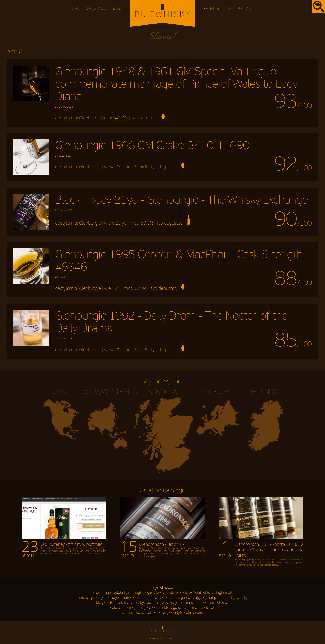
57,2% (141, 350)
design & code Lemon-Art (162, 639)
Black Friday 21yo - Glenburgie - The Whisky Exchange (182, 203)
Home (75, 9)
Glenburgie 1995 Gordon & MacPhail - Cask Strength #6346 (179, 264)
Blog (116, 9)
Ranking (211, 9)
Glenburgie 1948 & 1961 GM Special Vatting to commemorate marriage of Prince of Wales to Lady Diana (176, 87)
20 (118, 350)
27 (118, 167)
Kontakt (245, 9)
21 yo (121, 223)
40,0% (122, 118)
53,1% (147, 223)
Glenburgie (90, 118)
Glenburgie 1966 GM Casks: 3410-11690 (152, 148)
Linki (228, 9)
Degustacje (96, 9)
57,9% (141, 288)
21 (118, 288)
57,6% (141, 167)
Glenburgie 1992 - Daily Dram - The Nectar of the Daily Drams (172, 325)
